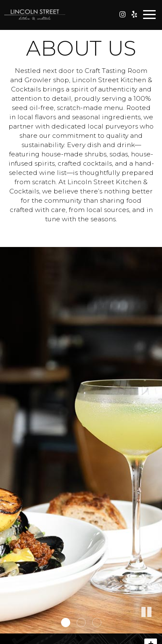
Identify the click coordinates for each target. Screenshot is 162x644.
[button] (156, 627)
